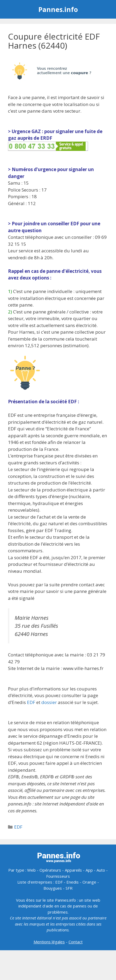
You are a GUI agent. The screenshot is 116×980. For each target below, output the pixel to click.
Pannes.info (58, 9)
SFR (69, 888)
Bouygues (53, 888)
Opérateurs (50, 870)
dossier (49, 702)
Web (31, 870)
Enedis (73, 882)
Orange (89, 882)
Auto (101, 870)
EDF (31, 702)
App (89, 870)
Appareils (73, 870)
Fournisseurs (58, 876)
